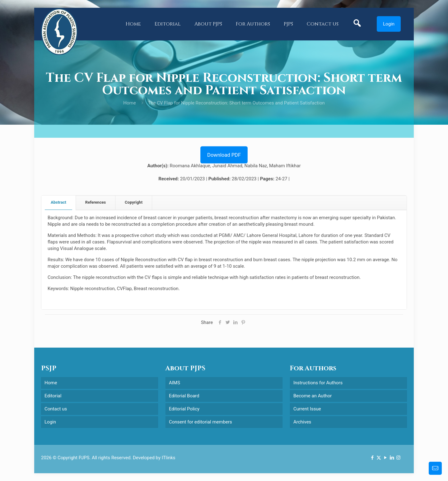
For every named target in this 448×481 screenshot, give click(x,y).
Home (129, 103)
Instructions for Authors (318, 383)
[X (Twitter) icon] (379, 458)
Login (389, 24)
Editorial (53, 396)
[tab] (59, 203)
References (96, 202)
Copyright (134, 202)
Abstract (58, 202)
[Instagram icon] (398, 458)
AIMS (175, 383)
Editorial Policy (184, 409)
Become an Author (313, 396)
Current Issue (307, 409)
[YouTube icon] (385, 458)
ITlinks (169, 458)
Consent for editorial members (201, 422)
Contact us (56, 409)
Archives (302, 422)
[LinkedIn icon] (392, 458)
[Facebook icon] (372, 458)
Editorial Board (184, 396)
